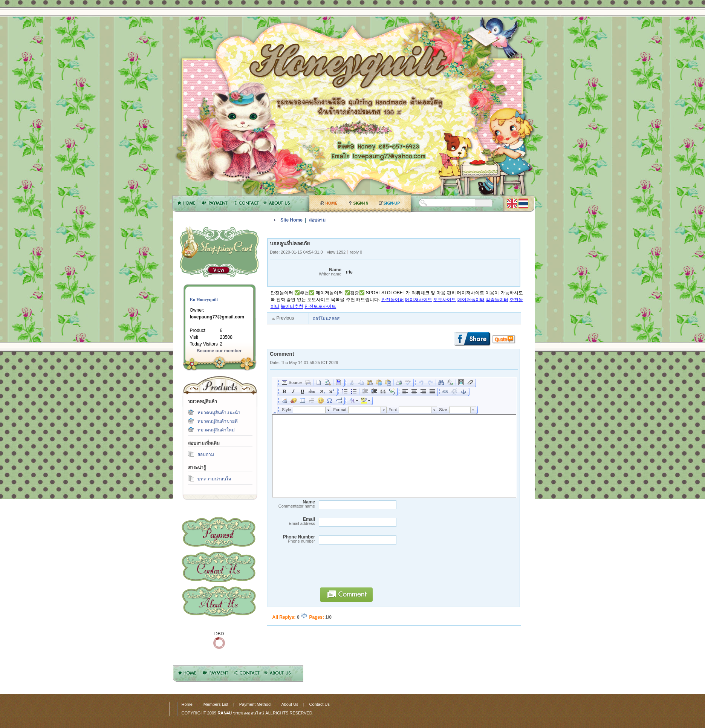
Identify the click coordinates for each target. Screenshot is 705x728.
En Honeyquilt (204, 300)
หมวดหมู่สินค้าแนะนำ (219, 413)
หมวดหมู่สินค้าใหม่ (216, 430)
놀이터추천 (292, 306)
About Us (219, 601)
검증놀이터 (497, 300)
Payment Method (219, 533)
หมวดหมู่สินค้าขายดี (218, 421)
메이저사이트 (419, 300)
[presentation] (373, 569)
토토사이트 (445, 300)
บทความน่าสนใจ (214, 479)
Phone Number (292, 539)
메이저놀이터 (471, 300)
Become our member (219, 351)
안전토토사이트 (320, 306)
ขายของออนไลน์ (249, 713)
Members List (216, 704)
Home (187, 704)
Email (292, 521)
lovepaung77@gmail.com (217, 317)
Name (306, 272)
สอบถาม (206, 454)
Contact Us (219, 567)
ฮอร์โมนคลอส (326, 318)
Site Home (291, 220)
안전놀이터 (393, 300)
